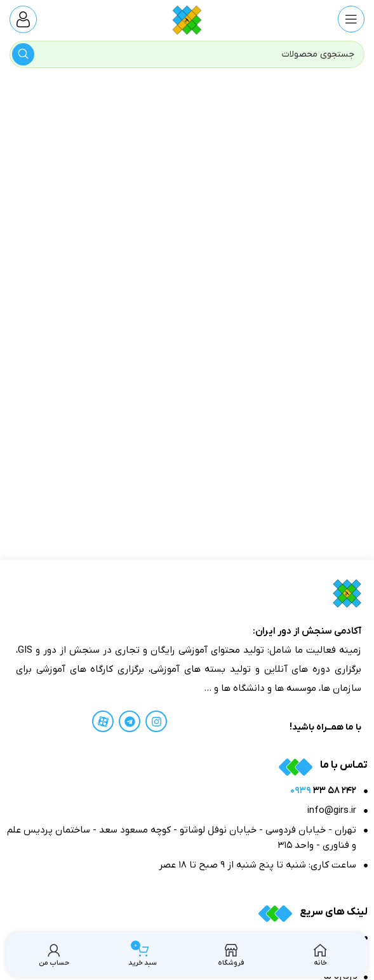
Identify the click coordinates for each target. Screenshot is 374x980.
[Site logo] (187, 19)
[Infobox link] (23, 19)
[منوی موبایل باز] (351, 19)
